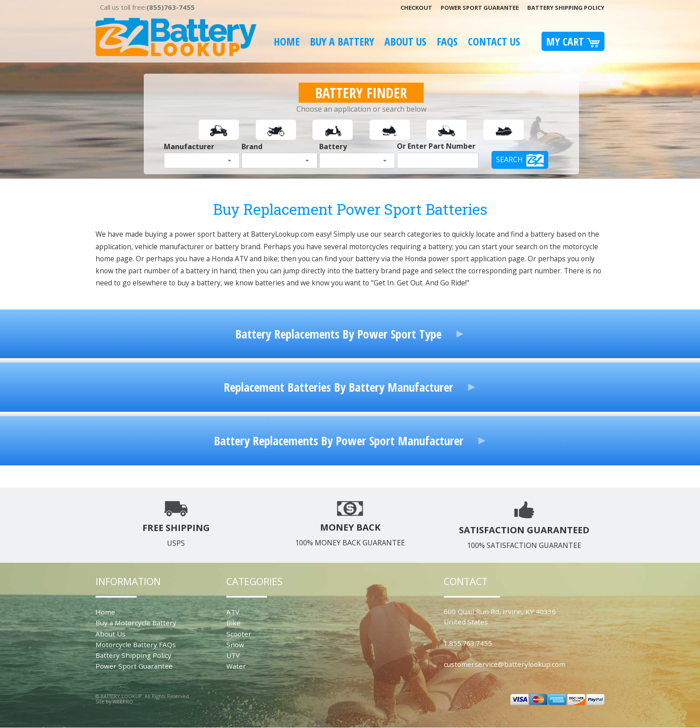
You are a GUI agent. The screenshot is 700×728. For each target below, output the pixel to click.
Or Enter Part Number (436, 146)
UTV (233, 655)
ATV (233, 612)
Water (236, 666)
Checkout (416, 8)
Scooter (239, 634)
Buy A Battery (342, 41)
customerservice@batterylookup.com (504, 664)
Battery (333, 146)
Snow (235, 644)
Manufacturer (189, 146)
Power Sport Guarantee (480, 8)
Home (287, 41)
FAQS (447, 41)
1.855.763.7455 (468, 643)
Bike (233, 623)
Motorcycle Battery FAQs (136, 644)
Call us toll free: (147, 7)
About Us (405, 41)
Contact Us (494, 41)
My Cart (573, 41)
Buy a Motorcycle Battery (136, 623)
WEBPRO (123, 701)
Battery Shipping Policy (566, 8)
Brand (252, 146)
